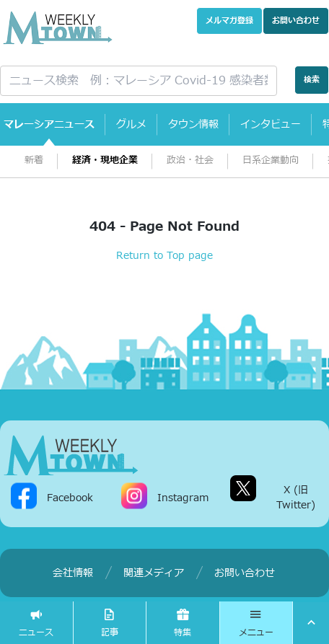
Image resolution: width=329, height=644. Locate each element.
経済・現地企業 (105, 160)
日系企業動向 (271, 160)
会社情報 (73, 573)
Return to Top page (164, 256)
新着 (34, 160)
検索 (312, 80)
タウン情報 (193, 124)
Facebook (70, 497)
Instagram (183, 497)
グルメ (131, 124)
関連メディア (154, 573)
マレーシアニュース (49, 124)
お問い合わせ (296, 21)
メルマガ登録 (229, 21)
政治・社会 (190, 160)
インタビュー (271, 124)
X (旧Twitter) (296, 498)
